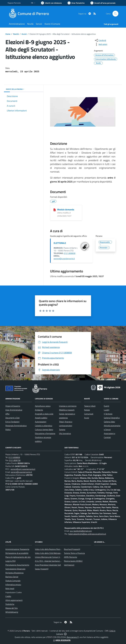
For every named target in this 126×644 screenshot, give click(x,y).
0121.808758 (15, 460)
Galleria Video (109, 422)
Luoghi (107, 410)
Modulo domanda (66, 210)
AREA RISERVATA (62, 640)
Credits (8, 596)
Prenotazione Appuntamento (17, 565)
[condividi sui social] (100, 40)
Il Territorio (108, 414)
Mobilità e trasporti (67, 410)
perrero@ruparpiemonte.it (64, 259)
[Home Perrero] (30, 14)
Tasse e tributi (90, 406)
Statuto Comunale (13, 581)
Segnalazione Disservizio (15, 569)
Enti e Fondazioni (12, 422)
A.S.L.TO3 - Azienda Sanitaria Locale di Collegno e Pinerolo (59, 561)
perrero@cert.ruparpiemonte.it (23, 469)
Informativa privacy (13, 585)
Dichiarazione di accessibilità (17, 553)
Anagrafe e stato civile (44, 414)
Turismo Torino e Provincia (74, 553)
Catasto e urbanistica (44, 426)
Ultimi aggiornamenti (14, 600)
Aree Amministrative (14, 410)
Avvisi (24, 34)
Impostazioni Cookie (14, 592)
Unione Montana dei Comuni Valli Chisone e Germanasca (58, 557)
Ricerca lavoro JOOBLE (73, 561)
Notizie (87, 410)
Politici (8, 429)
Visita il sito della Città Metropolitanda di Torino (54, 553)
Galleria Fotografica (112, 418)
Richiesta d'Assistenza (14, 573)
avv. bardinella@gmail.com (81, 531)
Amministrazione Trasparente (17, 549)
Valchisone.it (69, 565)
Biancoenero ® (73, 637)
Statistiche (10, 604)
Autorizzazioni (41, 422)
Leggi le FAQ (11, 561)
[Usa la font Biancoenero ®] (51, 3)
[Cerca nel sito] (115, 14)
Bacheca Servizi (12, 577)
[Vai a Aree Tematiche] (76, 3)
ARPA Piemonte (71, 557)
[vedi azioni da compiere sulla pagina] (101, 44)
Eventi (106, 406)
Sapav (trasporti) (42, 569)
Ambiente (39, 410)
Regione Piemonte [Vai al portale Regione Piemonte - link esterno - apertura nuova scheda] (14, 3)
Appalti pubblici (41, 418)
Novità (16, 34)
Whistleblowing (12, 612)
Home (8, 34)
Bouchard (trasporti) (72, 549)
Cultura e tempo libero (44, 429)
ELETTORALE (60, 243)
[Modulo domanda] (55, 210)
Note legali (10, 588)
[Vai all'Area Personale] (103, 3)
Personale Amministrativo (16, 426)
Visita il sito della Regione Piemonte (50, 549)
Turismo (62, 429)
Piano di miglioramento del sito (18, 557)
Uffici (7, 414)
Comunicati (89, 414)
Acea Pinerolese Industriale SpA (48, 565)
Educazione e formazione (45, 433)
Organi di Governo (13, 406)
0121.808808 (70, 253)
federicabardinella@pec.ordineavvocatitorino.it (87, 534)
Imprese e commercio (68, 406)
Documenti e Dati (12, 418)
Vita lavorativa (65, 433)
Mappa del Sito (12, 608)
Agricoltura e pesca (43, 406)
